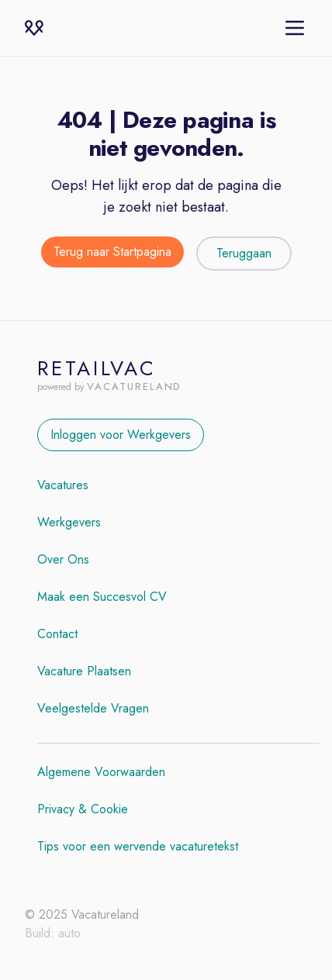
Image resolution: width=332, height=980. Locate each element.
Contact (57, 634)
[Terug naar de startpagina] (112, 254)
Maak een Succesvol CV (102, 597)
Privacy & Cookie (83, 809)
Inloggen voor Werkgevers (121, 435)
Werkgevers (69, 522)
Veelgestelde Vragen (93, 708)
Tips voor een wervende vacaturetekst (138, 846)
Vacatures (63, 485)
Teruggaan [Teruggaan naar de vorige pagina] (244, 253)
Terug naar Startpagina (112, 252)
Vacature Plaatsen (84, 671)
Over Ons (63, 559)
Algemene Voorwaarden (101, 772)
